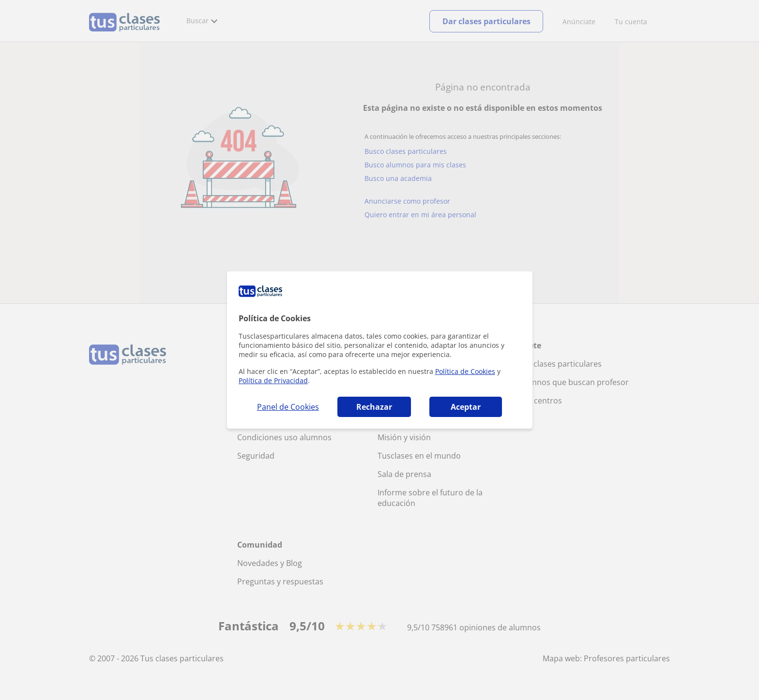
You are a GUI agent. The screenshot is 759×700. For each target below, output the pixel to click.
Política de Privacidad (273, 380)
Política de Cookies (465, 371)
